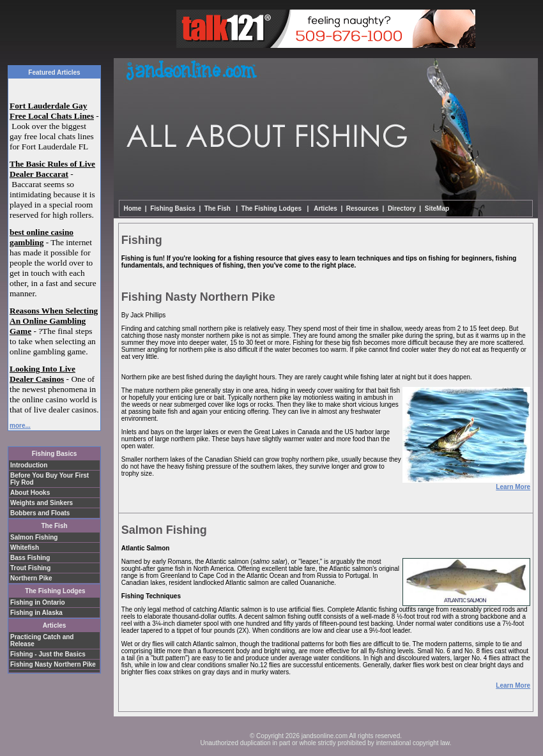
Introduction (29, 465)
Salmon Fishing (34, 537)
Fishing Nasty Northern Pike (53, 664)
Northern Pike (31, 578)
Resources (363, 208)
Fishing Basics (55, 454)
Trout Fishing (30, 568)
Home (133, 208)
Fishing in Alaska (36, 613)
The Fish (54, 526)
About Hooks (30, 493)
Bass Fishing (30, 558)
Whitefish (25, 548)
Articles (325, 208)
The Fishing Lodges (55, 591)
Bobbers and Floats (40, 513)
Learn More (513, 487)
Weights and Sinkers (42, 503)
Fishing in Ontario (38, 602)
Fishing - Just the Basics (48, 654)
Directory (402, 208)
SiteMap (437, 208)
